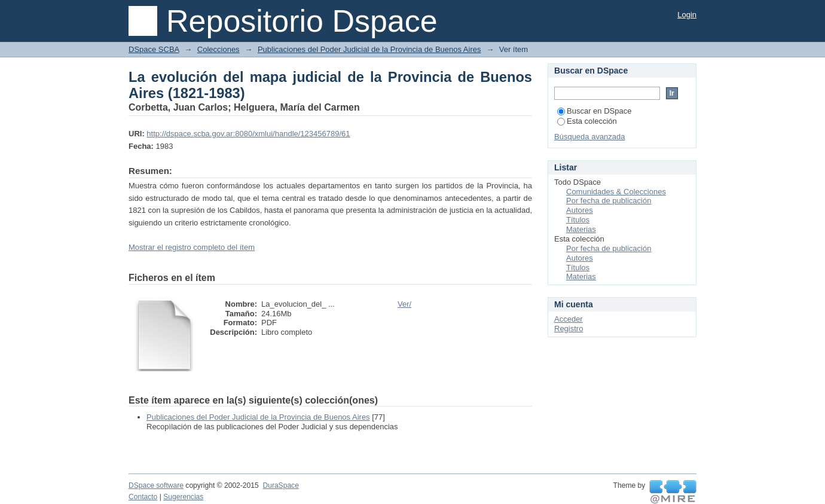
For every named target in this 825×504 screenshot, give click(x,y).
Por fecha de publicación (609, 201)
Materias (581, 229)
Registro (569, 329)
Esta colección (587, 121)
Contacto (143, 497)
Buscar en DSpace (594, 111)
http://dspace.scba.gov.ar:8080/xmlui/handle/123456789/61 (248, 134)
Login (687, 15)
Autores (580, 210)
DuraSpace (280, 485)
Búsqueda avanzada (590, 137)
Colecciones (219, 49)
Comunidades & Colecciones (616, 192)
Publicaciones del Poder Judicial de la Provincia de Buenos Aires (369, 49)
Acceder (569, 319)
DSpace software (156, 485)
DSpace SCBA (154, 49)
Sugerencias (183, 497)
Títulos (578, 220)
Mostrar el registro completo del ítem (192, 247)
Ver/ (404, 304)
